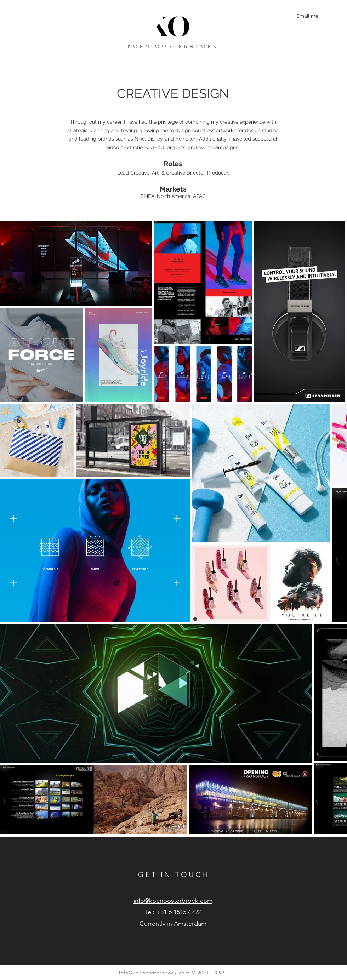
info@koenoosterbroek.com (154, 973)
